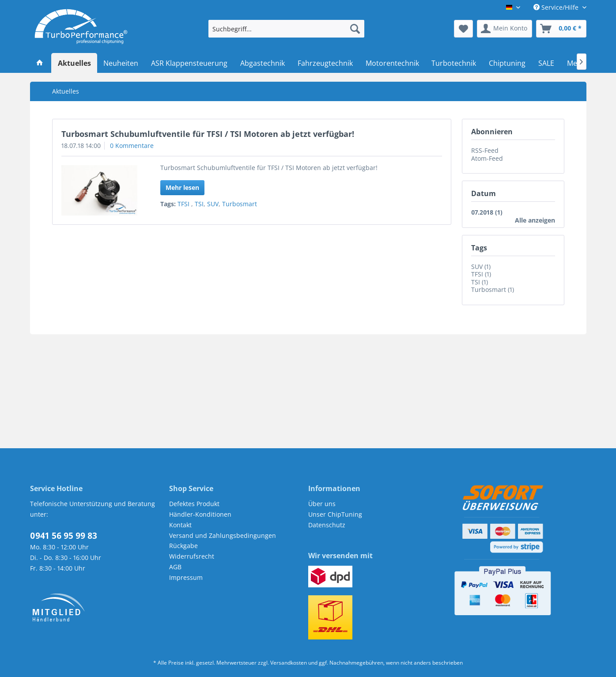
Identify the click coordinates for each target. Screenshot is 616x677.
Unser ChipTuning (335, 514)
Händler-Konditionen (200, 514)
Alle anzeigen (535, 220)
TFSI (184, 204)
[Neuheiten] (121, 63)
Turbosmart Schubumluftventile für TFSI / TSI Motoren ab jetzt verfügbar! (208, 134)
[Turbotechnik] (454, 63)
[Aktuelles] (74, 63)
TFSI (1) (481, 274)
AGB (175, 567)
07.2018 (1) (487, 212)
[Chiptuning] (507, 63)
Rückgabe (183, 546)
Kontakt (180, 525)
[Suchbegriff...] (286, 29)
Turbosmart (240, 204)
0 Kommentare (132, 146)
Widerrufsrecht (192, 556)
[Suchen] (355, 29)
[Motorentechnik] (392, 63)
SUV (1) (481, 267)
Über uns (322, 504)
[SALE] (546, 63)
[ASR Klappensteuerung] (189, 63)
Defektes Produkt (194, 504)
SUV (213, 204)
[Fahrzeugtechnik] (325, 63)
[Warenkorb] (561, 29)
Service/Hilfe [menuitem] (557, 7)
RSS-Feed (485, 150)
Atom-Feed (487, 158)
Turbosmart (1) (493, 289)
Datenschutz (327, 525)
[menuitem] (286, 29)
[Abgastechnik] (263, 63)
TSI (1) (480, 282)
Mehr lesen (182, 187)
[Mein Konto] (505, 29)
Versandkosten (289, 663)
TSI (199, 204)
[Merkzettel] (463, 29)
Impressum (186, 577)
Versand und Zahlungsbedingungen (223, 535)
